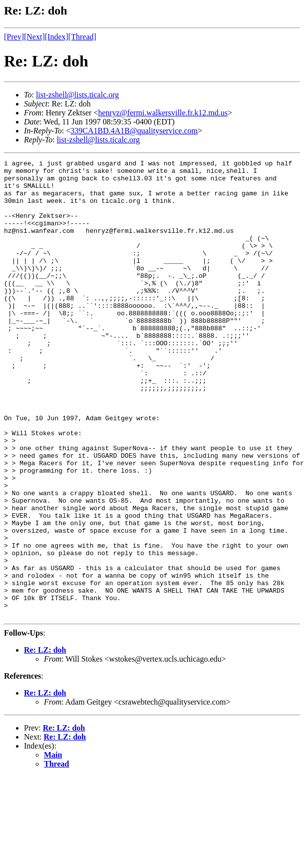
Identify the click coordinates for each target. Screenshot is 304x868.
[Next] (34, 37)
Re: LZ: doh (45, 741)
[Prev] (14, 37)
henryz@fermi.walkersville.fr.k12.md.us (163, 113)
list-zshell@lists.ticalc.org (77, 95)
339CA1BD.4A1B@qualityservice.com (134, 131)
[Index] (57, 37)
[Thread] (82, 37)
